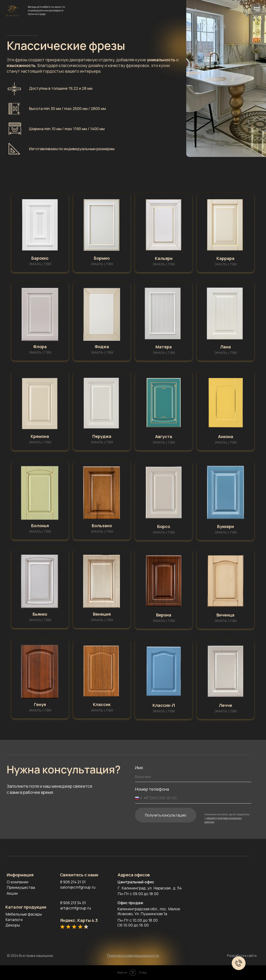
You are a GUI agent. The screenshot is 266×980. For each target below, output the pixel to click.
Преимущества (21, 887)
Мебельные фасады (24, 914)
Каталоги (14, 920)
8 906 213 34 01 (73, 903)
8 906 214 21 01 (73, 882)
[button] (40, 225)
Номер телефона (152, 789)
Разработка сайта (242, 956)
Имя (139, 768)
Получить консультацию (166, 815)
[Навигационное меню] (257, 9)
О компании (17, 882)
